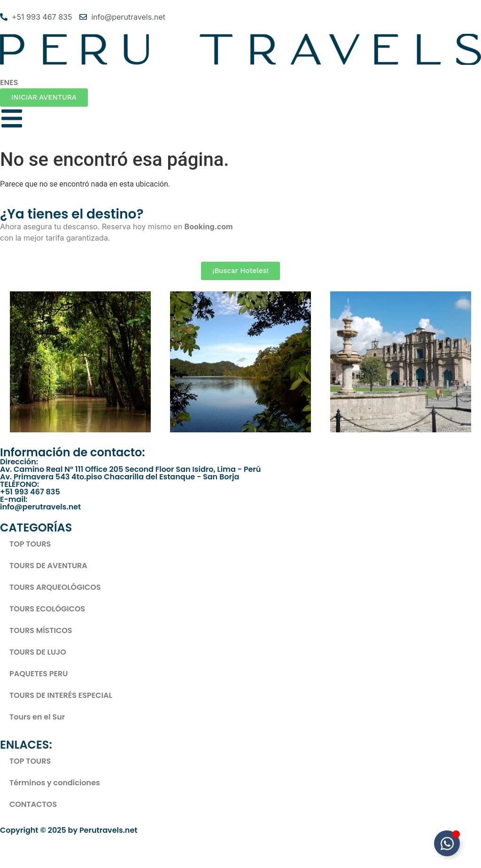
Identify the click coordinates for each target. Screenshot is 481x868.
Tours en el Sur (37, 717)
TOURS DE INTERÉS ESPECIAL (61, 695)
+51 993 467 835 (30, 492)
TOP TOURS (30, 544)
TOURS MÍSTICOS (41, 630)
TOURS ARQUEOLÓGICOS (55, 587)
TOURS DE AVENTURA (48, 566)
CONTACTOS (33, 804)
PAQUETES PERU (39, 674)
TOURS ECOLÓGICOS (47, 609)
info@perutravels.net (40, 507)
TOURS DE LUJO (38, 652)
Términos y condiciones (55, 783)
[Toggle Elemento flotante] (447, 843)
